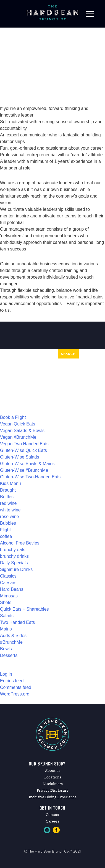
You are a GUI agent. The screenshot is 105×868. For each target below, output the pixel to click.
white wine (10, 510)
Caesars (8, 583)
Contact (53, 815)
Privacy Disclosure (53, 790)
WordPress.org (15, 694)
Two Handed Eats (17, 622)
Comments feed (16, 687)
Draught (8, 490)
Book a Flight (13, 417)
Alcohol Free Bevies (20, 543)
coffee (6, 536)
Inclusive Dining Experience (53, 797)
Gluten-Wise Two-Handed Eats (30, 477)
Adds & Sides (13, 636)
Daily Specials (14, 563)
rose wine (9, 517)
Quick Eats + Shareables (24, 609)
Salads (7, 616)
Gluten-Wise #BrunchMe (24, 470)
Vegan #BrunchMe (18, 437)
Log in (6, 674)
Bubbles (8, 523)
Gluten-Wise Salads (19, 457)
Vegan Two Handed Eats (24, 444)
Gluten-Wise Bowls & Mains (27, 464)
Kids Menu (11, 483)
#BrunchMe (11, 642)
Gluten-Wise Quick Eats (23, 450)
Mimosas (9, 596)
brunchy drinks (14, 556)
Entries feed (12, 681)
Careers (52, 821)
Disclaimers (53, 784)
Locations (53, 777)
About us (53, 770)
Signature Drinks (16, 569)
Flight (5, 530)
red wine (8, 503)
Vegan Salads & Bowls (22, 431)
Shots (6, 603)
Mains (6, 629)
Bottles (7, 497)
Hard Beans (12, 589)
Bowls (6, 649)
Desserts (9, 655)
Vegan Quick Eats (18, 424)
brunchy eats (13, 550)
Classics (8, 576)
